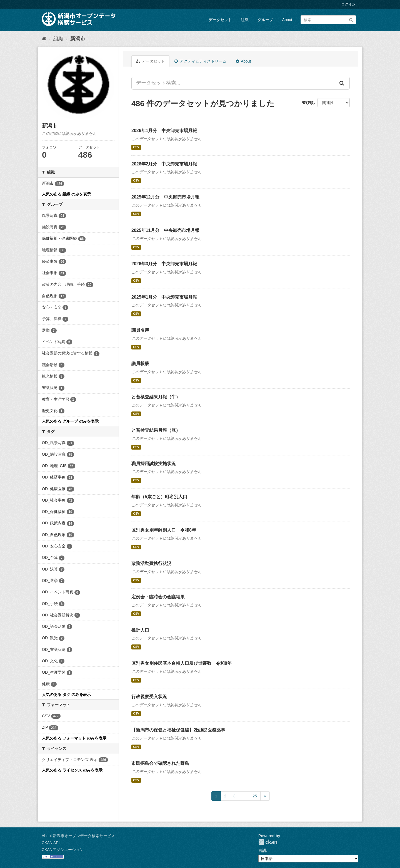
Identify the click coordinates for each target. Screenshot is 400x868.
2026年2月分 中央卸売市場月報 (164, 164)
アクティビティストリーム (200, 61)
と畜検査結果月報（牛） (156, 397)
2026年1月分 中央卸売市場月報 (164, 131)
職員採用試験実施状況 (154, 464)
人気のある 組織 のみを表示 (66, 194)
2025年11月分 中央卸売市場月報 (165, 230)
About (287, 20)
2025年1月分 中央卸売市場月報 (164, 297)
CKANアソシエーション (63, 850)
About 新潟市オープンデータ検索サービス (78, 836)
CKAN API (51, 843)
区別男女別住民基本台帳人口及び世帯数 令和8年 (182, 663)
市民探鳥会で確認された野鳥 (160, 763)
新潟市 (78, 39)
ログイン (348, 4)
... (244, 796)
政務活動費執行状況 (151, 563)
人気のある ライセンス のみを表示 (72, 770)
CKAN (268, 842)
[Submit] (351, 19)
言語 (262, 850)
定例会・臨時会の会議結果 (158, 597)
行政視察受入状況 (149, 697)
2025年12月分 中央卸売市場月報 (165, 197)
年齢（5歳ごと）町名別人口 (159, 497)
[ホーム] (44, 39)
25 (255, 796)
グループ (265, 20)
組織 (245, 20)
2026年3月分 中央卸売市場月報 (164, 264)
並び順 (308, 103)
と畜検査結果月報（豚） (156, 430)
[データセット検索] (328, 20)
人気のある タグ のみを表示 (66, 695)
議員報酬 (140, 364)
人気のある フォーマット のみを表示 (74, 738)
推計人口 (140, 630)
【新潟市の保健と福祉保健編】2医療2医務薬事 (178, 730)
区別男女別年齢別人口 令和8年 (164, 530)
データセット (220, 20)
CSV (136, 147)
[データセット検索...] (233, 83)
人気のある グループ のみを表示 (70, 421)
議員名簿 (140, 330)
